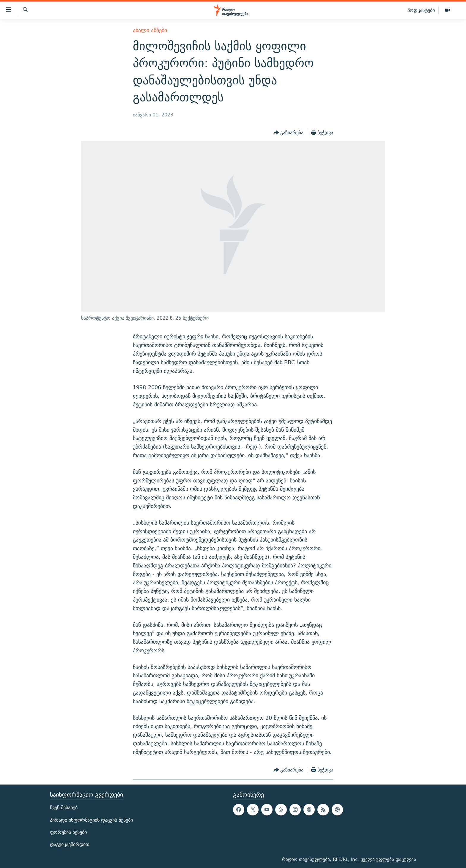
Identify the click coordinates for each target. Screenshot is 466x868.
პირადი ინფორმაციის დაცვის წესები (91, 820)
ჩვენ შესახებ (64, 808)
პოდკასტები (421, 10)
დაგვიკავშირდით (70, 844)
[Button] (289, 133)
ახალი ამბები (150, 30)
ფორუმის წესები (68, 832)
